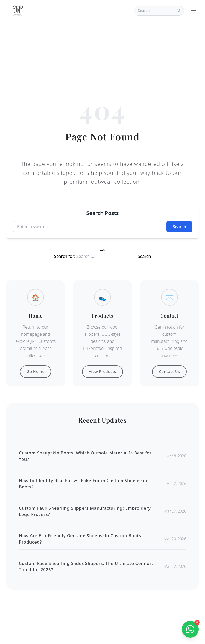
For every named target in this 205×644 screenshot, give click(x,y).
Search (179, 227)
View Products (102, 372)
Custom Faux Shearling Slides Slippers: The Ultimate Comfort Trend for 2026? (86, 566)
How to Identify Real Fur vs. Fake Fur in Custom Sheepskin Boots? (83, 484)
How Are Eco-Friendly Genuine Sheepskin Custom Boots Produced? (80, 539)
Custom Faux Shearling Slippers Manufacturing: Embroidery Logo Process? (85, 511)
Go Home (36, 372)
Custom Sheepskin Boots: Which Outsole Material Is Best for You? (85, 456)
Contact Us (170, 372)
